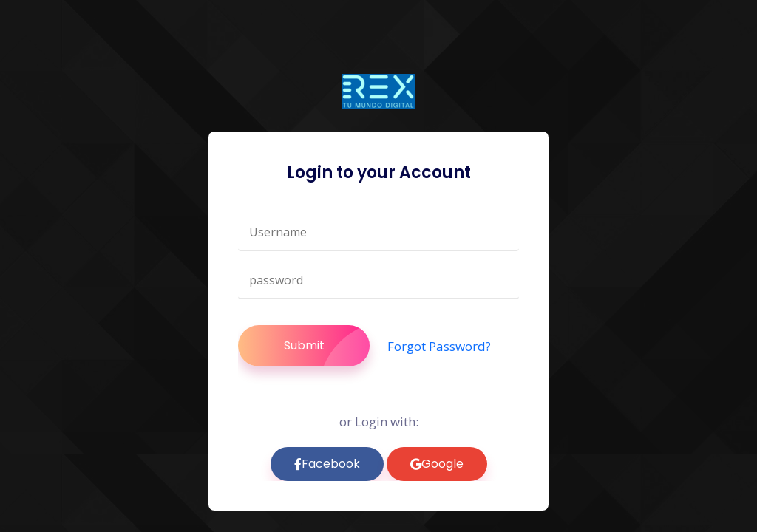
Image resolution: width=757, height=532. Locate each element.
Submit (327, 346)
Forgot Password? (439, 346)
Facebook (327, 464)
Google (437, 464)
